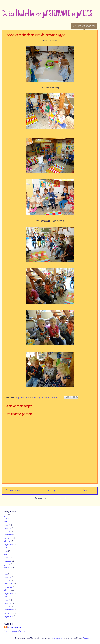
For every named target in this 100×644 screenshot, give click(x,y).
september (9, 545)
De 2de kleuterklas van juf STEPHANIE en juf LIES (47, 13)
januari (7, 532)
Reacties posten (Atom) (56, 498)
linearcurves (57, 638)
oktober (8, 541)
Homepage (51, 490)
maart (7, 525)
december (9, 535)
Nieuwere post (12, 490)
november (9, 538)
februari (8, 528)
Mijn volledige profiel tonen (15, 631)
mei (6, 519)
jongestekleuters (14, 627)
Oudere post (89, 490)
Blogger (86, 638)
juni (6, 515)
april (6, 522)
